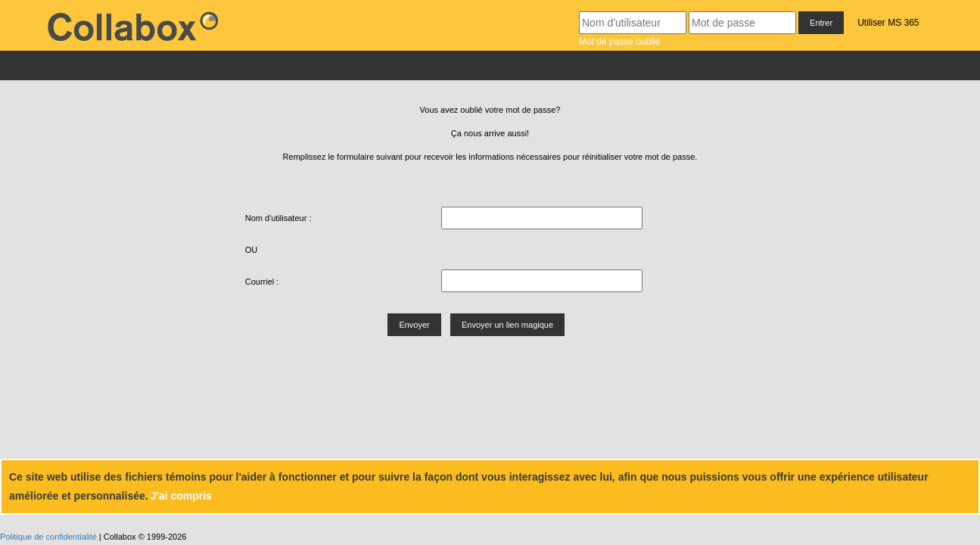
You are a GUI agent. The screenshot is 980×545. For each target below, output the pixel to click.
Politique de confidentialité (48, 537)
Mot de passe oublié (619, 42)
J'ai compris (181, 496)
